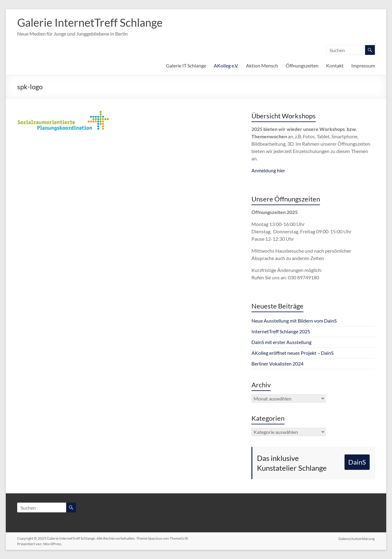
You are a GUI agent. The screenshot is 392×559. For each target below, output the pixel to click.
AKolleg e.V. (226, 65)
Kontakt (335, 65)
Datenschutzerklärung (357, 538)
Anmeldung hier (268, 170)
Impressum (363, 65)
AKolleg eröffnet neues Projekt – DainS (292, 353)
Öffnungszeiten (302, 65)
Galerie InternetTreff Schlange (90, 22)
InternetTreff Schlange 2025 (281, 331)
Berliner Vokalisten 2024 (277, 364)
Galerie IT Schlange (186, 65)
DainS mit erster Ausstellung (281, 342)
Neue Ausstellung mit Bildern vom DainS (294, 321)
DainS (357, 462)
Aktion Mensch (262, 65)
